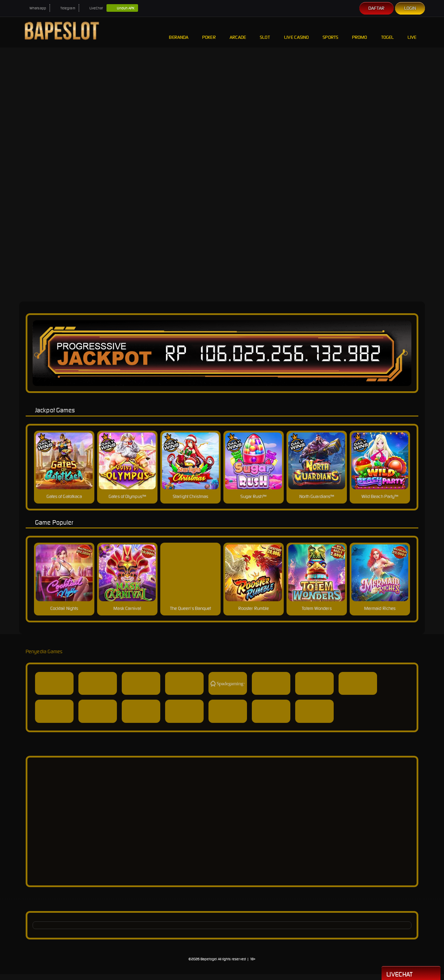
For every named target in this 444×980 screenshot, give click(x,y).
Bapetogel (209, 959)
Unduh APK (122, 8)
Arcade (238, 32)
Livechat (411, 974)
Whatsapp (34, 8)
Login (410, 8)
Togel (388, 32)
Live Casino (296, 32)
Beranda (179, 32)
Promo (360, 32)
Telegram (64, 8)
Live (413, 32)
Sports (330, 32)
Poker (209, 32)
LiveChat (93, 8)
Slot (265, 32)
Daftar (377, 8)
